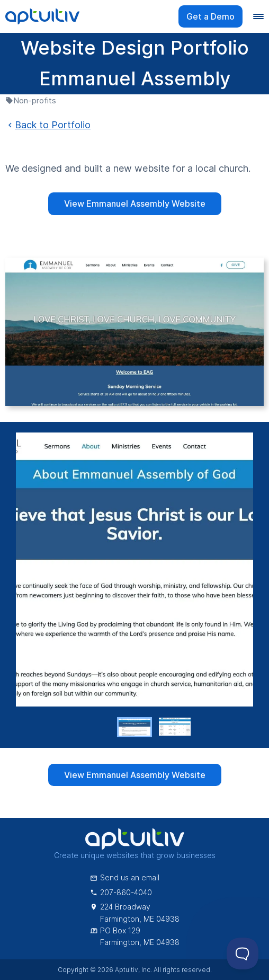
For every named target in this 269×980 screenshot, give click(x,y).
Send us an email (125, 877)
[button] (134, 727)
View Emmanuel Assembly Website (135, 204)
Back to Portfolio (48, 125)
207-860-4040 (121, 892)
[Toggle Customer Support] (243, 953)
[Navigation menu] (258, 16)
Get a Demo (210, 16)
